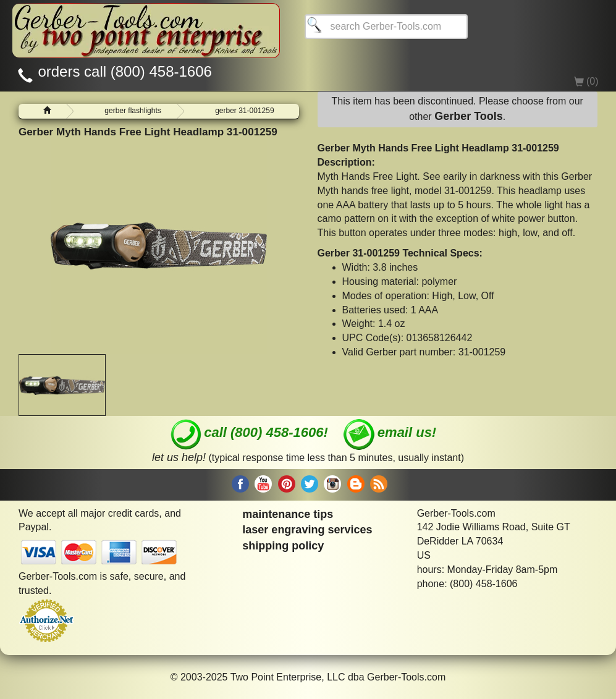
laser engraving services (307, 530)
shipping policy (283, 546)
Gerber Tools (469, 116)
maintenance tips (288, 514)
